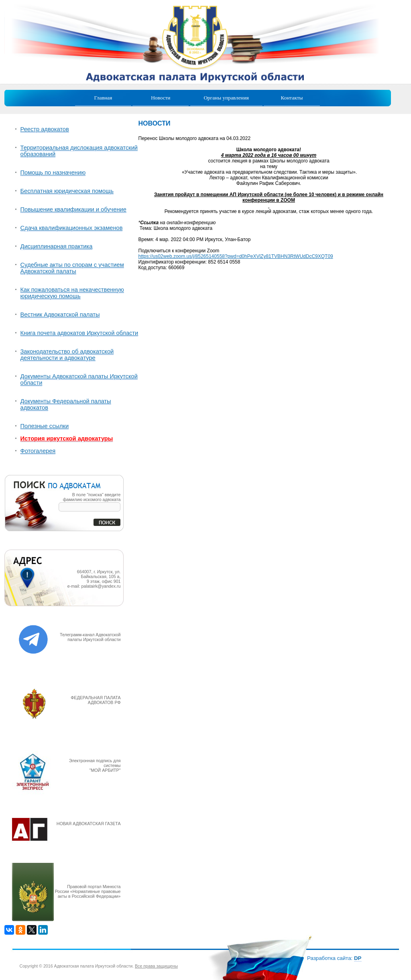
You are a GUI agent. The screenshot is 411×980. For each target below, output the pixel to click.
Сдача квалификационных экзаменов (72, 228)
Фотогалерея (38, 451)
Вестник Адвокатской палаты (60, 314)
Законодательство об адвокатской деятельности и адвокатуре (67, 355)
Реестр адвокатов (45, 129)
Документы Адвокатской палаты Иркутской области (79, 379)
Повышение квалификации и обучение (73, 209)
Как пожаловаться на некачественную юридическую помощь (72, 293)
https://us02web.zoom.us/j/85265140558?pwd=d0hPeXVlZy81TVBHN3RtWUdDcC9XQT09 (236, 256)
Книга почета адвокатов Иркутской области (79, 333)
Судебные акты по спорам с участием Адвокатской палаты (72, 268)
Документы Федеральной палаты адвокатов (66, 404)
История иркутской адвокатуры (67, 438)
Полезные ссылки (45, 426)
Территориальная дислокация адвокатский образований (79, 151)
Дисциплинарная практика (57, 246)
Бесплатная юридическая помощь (67, 191)
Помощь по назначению (53, 172)
